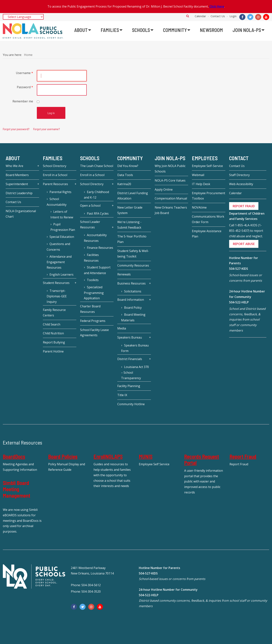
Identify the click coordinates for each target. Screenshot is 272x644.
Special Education (62, 237)
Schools (90, 158)
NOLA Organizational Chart (21, 214)
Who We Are (14, 166)
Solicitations (133, 291)
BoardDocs (14, 456)
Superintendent (17, 184)
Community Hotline (131, 404)
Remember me (23, 101)
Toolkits (93, 280)
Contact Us (218, 16)
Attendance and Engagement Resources (59, 262)
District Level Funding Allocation (133, 196)
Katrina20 (124, 184)
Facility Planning (129, 386)
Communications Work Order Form (208, 219)
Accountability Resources (95, 238)
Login (233, 16)
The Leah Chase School (97, 166)
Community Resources (133, 265)
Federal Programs (93, 321)
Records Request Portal (202, 460)
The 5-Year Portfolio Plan (132, 239)
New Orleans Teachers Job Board (171, 210)
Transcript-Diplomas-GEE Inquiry (57, 296)
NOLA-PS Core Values (170, 180)
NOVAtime (199, 207)
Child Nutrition (53, 333)
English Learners (61, 274)
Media (122, 328)
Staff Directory (239, 175)
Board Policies (63, 456)
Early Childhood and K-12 (96, 195)
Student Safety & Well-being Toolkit (133, 254)
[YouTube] (266, 17)
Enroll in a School (55, 175)
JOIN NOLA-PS (170, 158)
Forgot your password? (16, 129)
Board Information (131, 300)
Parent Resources (55, 184)
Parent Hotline (53, 351)
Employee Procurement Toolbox (209, 196)
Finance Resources (100, 248)
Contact (239, 158)
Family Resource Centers (54, 313)
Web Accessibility (241, 184)
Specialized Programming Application (94, 293)
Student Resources (56, 283)
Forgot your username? (47, 129)
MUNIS (146, 456)
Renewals (124, 274)
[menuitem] (83, 30)
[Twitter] (250, 17)
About (13, 158)
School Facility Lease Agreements (94, 333)
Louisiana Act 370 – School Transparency (135, 372)
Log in (51, 113)
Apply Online (164, 189)
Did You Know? (128, 166)
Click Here (217, 6)
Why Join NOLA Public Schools (170, 169)
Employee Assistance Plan (207, 234)
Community (130, 158)
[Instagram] (258, 17)
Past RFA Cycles (98, 213)
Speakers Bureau (130, 337)
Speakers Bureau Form (135, 348)
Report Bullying (54, 342)
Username (24, 73)
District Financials (130, 359)
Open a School (90, 206)
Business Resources (131, 283)
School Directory (55, 166)
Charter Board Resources (90, 309)
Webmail (198, 175)
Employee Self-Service (207, 166)
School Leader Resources (90, 225)
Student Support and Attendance (97, 270)
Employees (205, 158)
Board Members (17, 175)
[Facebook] (242, 17)
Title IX (122, 395)
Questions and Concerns (58, 247)
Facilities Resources (91, 258)
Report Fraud (243, 456)
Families (53, 158)
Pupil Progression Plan (63, 227)
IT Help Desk (201, 184)
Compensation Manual (171, 198)
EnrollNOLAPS (108, 456)
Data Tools (125, 175)
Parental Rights (60, 192)
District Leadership (19, 193)
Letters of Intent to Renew (62, 214)
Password (25, 87)
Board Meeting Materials (133, 317)
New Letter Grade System (130, 210)
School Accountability (57, 202)
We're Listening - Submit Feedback (129, 225)
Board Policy (133, 308)
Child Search (52, 324)
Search (188, 16)
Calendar (200, 16)
